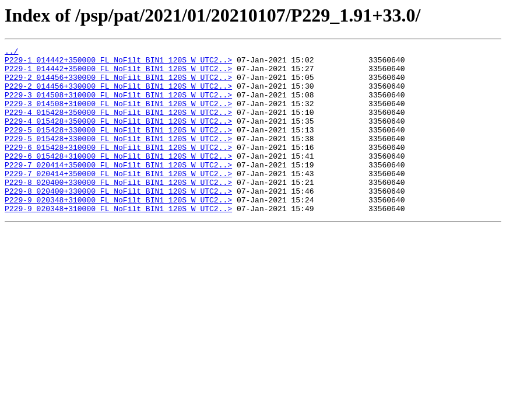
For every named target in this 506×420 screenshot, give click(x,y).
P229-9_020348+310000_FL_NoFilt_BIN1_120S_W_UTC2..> (118, 231)
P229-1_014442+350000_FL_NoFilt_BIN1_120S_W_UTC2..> (118, 63)
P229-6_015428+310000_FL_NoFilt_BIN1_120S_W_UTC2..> (118, 168)
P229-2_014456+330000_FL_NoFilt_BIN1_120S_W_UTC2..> (118, 84)
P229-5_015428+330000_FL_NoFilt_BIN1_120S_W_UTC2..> (118, 147)
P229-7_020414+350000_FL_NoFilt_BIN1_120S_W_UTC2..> (118, 189)
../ (11, 52)
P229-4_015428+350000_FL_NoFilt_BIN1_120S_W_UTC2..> (118, 126)
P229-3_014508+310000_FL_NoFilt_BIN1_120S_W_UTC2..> (118, 105)
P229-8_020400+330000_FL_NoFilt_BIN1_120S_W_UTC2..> (118, 210)
